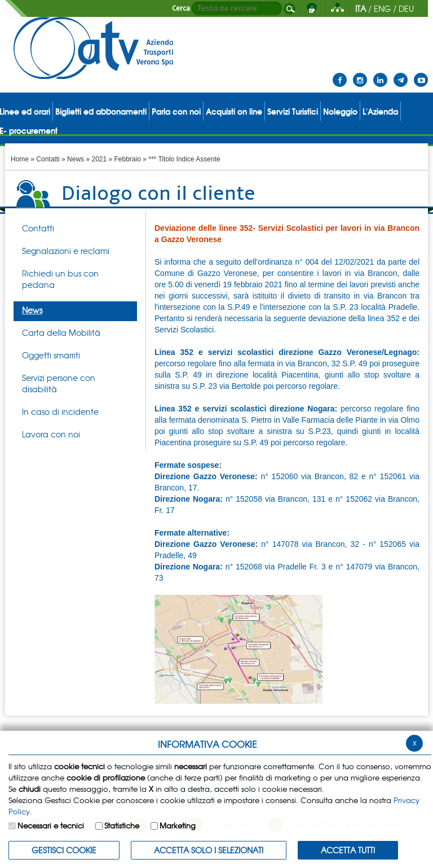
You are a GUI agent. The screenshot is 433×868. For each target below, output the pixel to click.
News (76, 159)
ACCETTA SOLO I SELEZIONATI (209, 850)
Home (20, 159)
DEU (406, 8)
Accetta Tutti (348, 850)
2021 (99, 159)
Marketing (178, 825)
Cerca (181, 8)
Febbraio (128, 159)
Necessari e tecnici (51, 825)
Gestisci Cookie (64, 850)
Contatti (48, 159)
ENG (382, 8)
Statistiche (122, 825)
